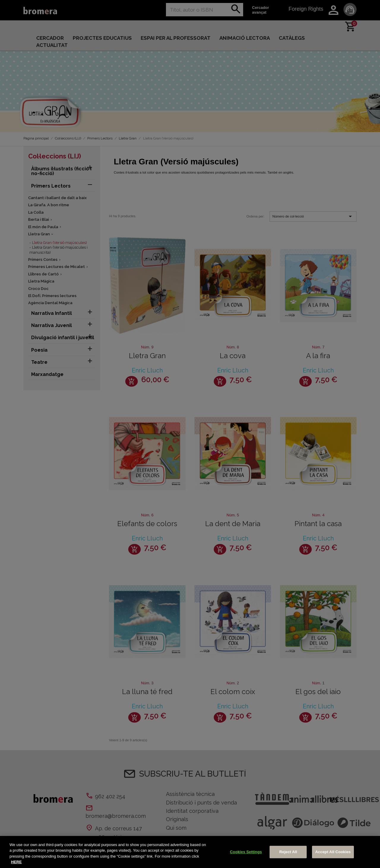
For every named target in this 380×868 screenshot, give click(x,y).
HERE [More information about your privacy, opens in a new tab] (16, 862)
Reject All (288, 852)
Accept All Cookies (333, 852)
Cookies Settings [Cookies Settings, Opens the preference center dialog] (246, 852)
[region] (190, 852)
